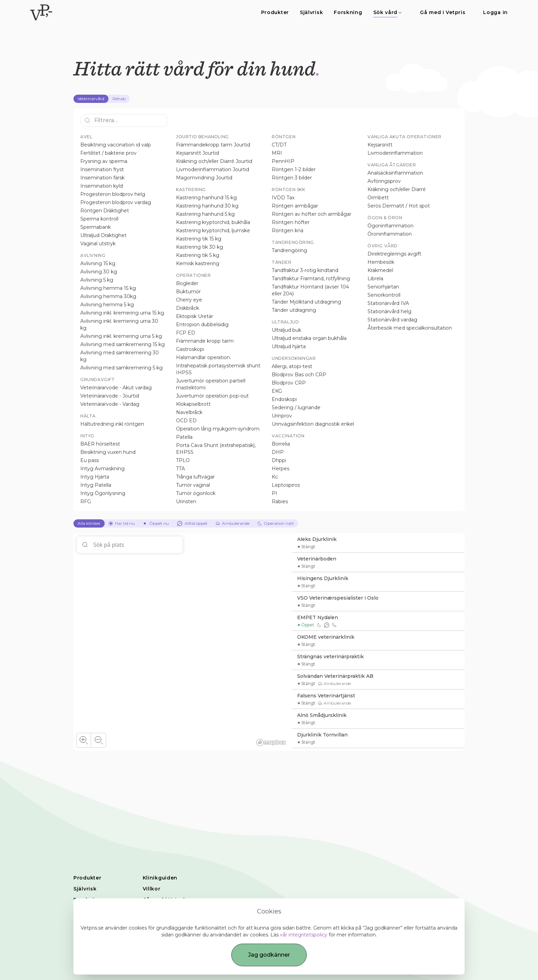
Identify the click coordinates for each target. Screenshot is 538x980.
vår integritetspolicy (304, 935)
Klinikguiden (160, 878)
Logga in (495, 12)
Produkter (275, 12)
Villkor (152, 889)
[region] (183, 642)
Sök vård (388, 12)
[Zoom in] (84, 740)
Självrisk (311, 12)
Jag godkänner (269, 955)
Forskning (348, 12)
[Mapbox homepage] (271, 742)
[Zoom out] (98, 740)
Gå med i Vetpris (443, 12)
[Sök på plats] (130, 545)
